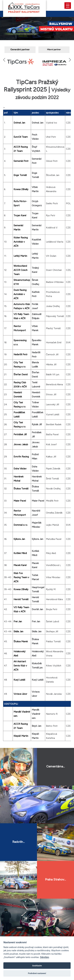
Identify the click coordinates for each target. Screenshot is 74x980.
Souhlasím (37, 966)
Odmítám (44, 957)
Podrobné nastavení (37, 973)
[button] (70, 60)
